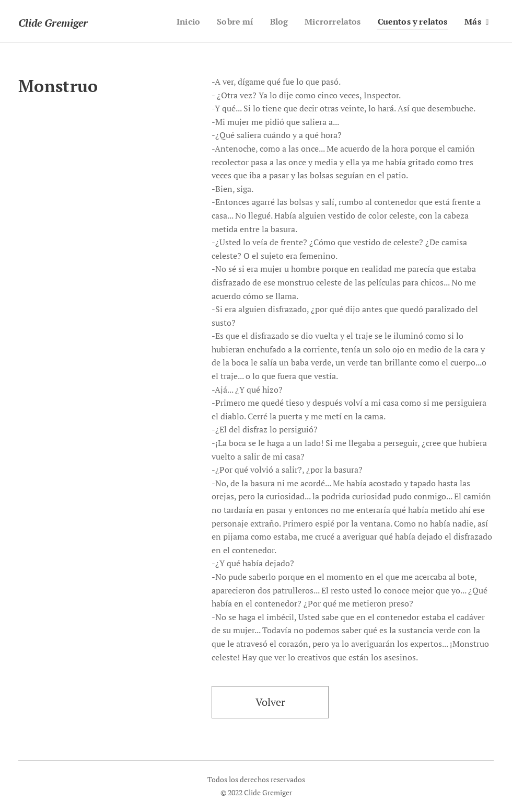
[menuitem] (177, 21)
